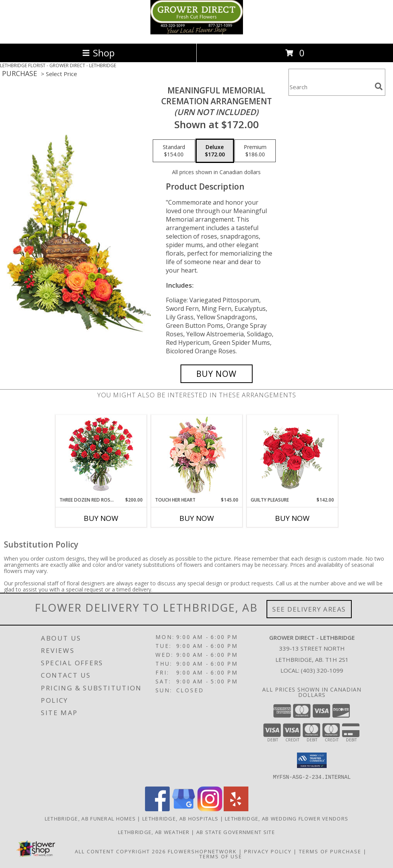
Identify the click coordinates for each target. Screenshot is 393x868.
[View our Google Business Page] (184, 809)
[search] (379, 86)
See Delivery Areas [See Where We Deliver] (309, 609)
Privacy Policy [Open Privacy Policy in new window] (268, 851)
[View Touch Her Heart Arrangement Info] (196, 456)
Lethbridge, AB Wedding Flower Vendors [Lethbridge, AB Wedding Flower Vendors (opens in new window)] (287, 818)
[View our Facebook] (157, 809)
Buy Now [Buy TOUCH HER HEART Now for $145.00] (197, 518)
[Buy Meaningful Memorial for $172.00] (217, 374)
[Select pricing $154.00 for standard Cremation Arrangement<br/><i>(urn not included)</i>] (174, 151)
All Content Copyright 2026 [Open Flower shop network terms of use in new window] (120, 851)
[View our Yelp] (236, 809)
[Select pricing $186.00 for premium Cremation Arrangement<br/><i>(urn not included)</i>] (255, 151)
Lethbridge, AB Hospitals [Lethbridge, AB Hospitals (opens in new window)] (180, 818)
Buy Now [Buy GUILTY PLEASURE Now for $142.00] (292, 518)
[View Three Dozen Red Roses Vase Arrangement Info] (101, 456)
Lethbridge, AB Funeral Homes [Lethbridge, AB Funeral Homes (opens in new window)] (90, 818)
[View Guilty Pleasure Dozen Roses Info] (292, 456)
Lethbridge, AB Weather (154, 832)
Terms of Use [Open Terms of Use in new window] (221, 856)
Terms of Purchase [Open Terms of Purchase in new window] (330, 851)
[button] (312, 760)
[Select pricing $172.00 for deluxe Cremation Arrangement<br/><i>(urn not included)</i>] (215, 151)
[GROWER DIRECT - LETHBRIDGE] (197, 32)
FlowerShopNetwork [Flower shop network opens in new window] (202, 851)
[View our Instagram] (210, 809)
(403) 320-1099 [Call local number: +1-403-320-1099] (322, 670)
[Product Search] (330, 87)
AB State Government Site (236, 832)
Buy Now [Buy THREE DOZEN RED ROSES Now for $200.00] (101, 518)
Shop (98, 53)
